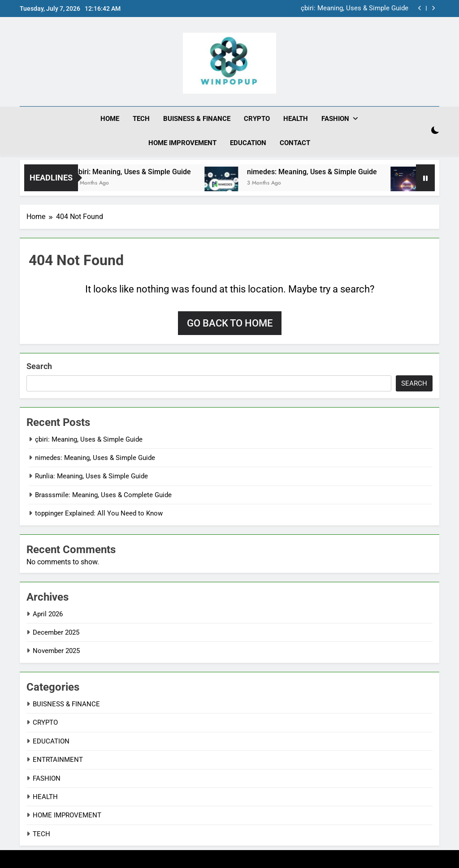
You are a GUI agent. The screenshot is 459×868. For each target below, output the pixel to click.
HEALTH (296, 119)
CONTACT (295, 143)
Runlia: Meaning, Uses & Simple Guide (91, 476)
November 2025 (56, 651)
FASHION (335, 119)
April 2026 (48, 614)
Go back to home (230, 323)
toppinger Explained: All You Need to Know (99, 513)
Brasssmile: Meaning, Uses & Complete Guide (103, 494)
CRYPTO (257, 119)
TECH (141, 119)
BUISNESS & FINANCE (197, 119)
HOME (110, 119)
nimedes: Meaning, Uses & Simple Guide (357, 171)
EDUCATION (248, 143)
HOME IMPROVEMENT (182, 143)
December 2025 (56, 632)
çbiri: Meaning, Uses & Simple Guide (355, 9)
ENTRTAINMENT (58, 760)
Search (39, 366)
